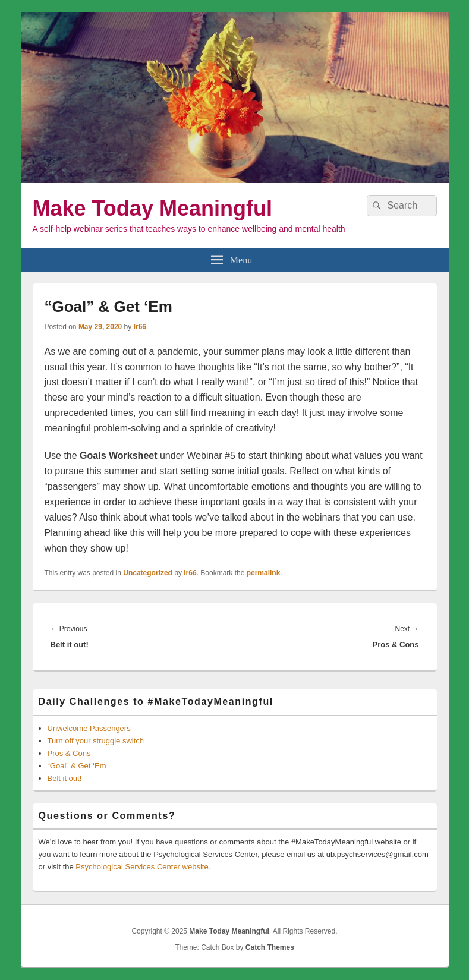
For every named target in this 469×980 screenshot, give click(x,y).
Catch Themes (270, 947)
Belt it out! (65, 778)
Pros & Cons (69, 753)
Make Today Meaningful (152, 208)
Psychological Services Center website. (143, 867)
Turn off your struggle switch (96, 741)
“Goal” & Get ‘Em (77, 766)
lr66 (140, 327)
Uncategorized (148, 573)
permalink (264, 573)
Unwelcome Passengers (89, 728)
